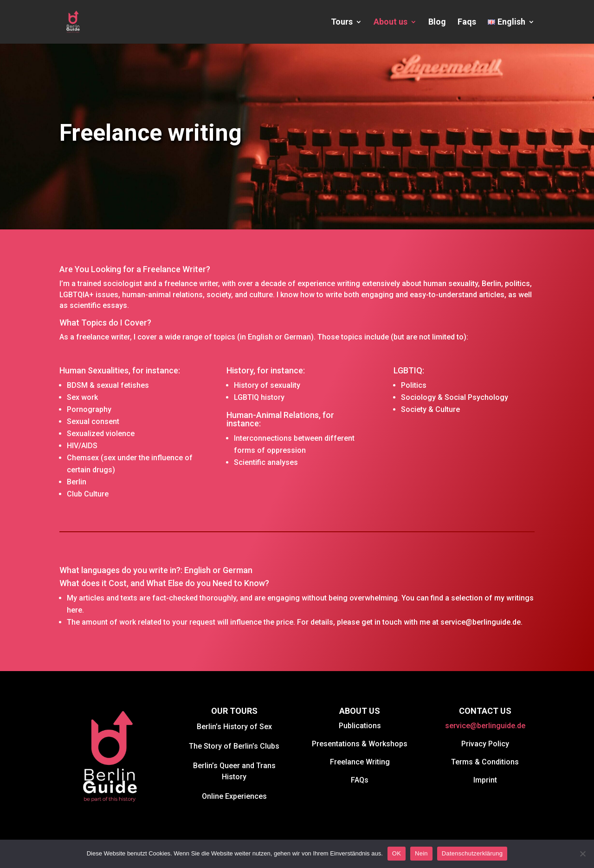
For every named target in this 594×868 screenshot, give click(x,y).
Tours (342, 23)
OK (397, 853)
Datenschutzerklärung (472, 853)
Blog (437, 23)
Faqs (467, 23)
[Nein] (582, 854)
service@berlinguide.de (485, 726)
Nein (421, 853)
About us (391, 23)
